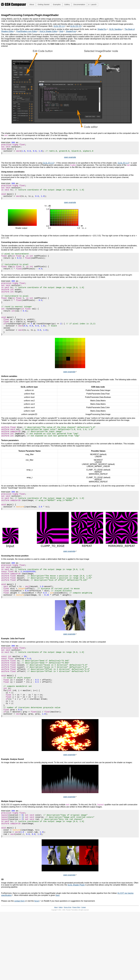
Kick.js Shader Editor (48, 31)
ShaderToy (102, 29)
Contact (84, 969)
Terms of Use (68, 969)
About (56, 969)
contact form (19, 963)
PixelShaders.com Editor (27, 31)
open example (70, 160)
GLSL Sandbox (116, 29)
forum (37, 963)
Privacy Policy (76, 969)
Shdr (61, 31)
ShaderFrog (71, 31)
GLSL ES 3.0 (76, 26)
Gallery (61, 969)
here (58, 957)
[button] (32, 5)
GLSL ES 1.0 (59, 26)
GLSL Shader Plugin (76, 947)
